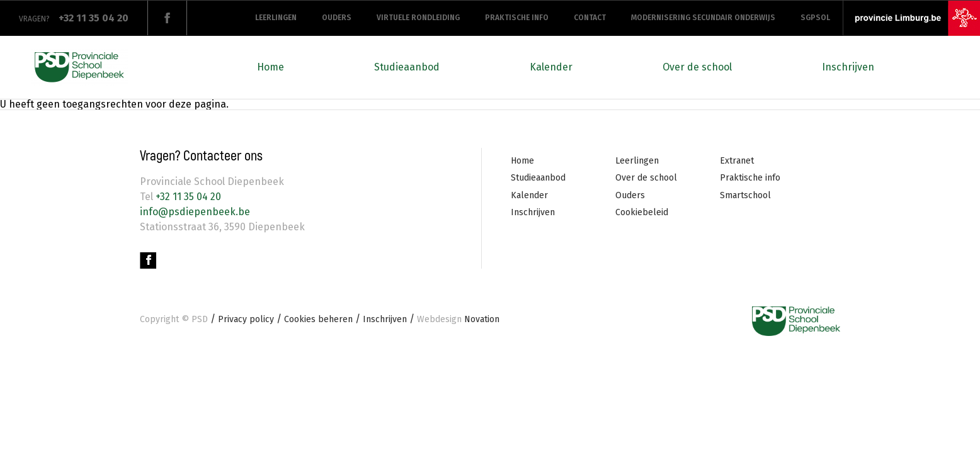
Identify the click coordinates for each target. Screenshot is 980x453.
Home (271, 67)
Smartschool (745, 195)
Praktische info (517, 18)
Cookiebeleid (642, 212)
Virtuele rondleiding (418, 18)
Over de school (697, 67)
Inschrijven (848, 67)
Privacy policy (246, 319)
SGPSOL (815, 18)
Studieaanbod (407, 67)
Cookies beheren (318, 319)
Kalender (551, 67)
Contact (590, 18)
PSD (200, 319)
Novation (458, 319)
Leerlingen (276, 18)
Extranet (737, 161)
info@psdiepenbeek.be (195, 212)
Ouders (337, 18)
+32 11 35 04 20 (187, 197)
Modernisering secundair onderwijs (703, 18)
